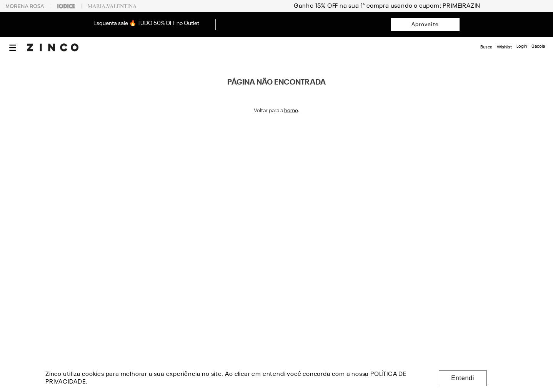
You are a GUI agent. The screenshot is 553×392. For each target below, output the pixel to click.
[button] (13, 48)
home (291, 111)
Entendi (463, 378)
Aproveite (425, 25)
